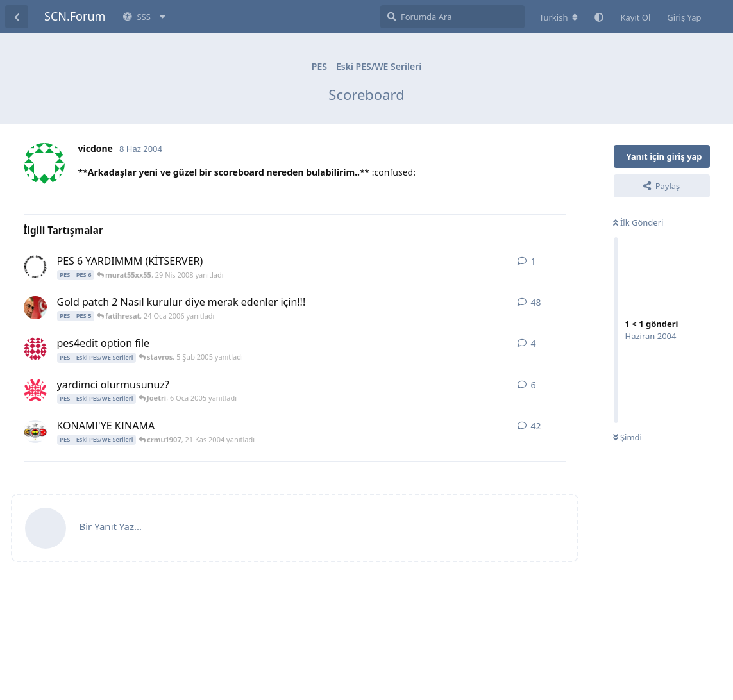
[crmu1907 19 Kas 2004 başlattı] (35, 431)
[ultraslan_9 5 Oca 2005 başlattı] (35, 390)
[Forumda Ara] (452, 17)
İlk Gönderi (638, 222)
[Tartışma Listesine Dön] (17, 17)
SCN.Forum (75, 16)
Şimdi (628, 437)
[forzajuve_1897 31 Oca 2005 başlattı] (35, 349)
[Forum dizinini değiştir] (559, 17)
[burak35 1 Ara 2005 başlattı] (35, 308)
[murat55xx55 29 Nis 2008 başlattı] (35, 267)
